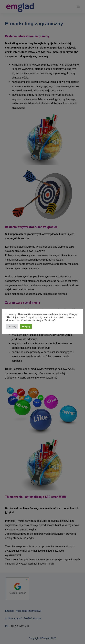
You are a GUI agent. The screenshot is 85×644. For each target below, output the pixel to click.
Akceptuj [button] (26, 326)
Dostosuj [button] (12, 326)
